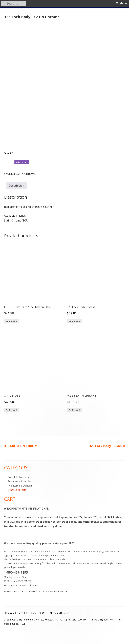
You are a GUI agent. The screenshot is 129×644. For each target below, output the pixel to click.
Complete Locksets (18, 477)
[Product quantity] (9, 163)
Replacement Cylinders (20, 486)
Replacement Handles (20, 481)
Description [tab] (16, 186)
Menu (123, 3)
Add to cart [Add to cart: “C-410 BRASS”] (12, 410)
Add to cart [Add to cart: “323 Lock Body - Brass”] (74, 321)
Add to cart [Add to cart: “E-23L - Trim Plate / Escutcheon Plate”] (12, 321)
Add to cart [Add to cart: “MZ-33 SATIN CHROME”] (74, 410)
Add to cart (22, 162)
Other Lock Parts (17, 490)
